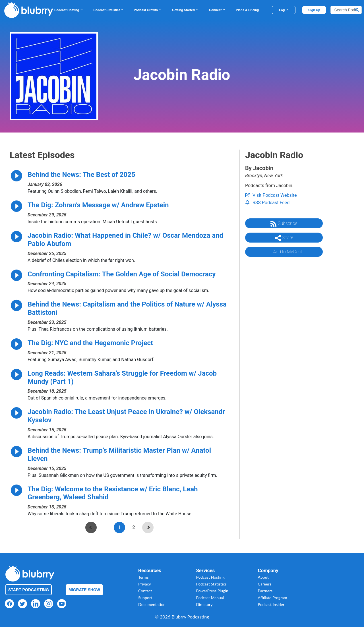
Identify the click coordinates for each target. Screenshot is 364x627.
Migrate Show (84, 590)
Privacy (145, 584)
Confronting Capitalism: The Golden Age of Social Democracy (122, 274)
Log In (284, 10)
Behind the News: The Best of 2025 (81, 175)
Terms (143, 577)
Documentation (152, 604)
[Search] (346, 10)
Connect (217, 10)
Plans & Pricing (247, 10)
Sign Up (314, 10)
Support (145, 598)
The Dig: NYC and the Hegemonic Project (90, 343)
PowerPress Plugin (212, 591)
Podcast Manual (210, 598)
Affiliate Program (273, 598)
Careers (265, 584)
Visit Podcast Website (271, 195)
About (263, 577)
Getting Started (185, 10)
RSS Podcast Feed (267, 203)
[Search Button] (357, 10)
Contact (145, 591)
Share (284, 238)
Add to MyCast (284, 252)
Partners (265, 591)
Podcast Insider (271, 604)
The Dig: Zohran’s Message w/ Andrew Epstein (98, 205)
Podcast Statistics (108, 10)
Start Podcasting (29, 590)
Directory (204, 604)
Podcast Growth (148, 10)
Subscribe (284, 224)
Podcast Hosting (69, 10)
